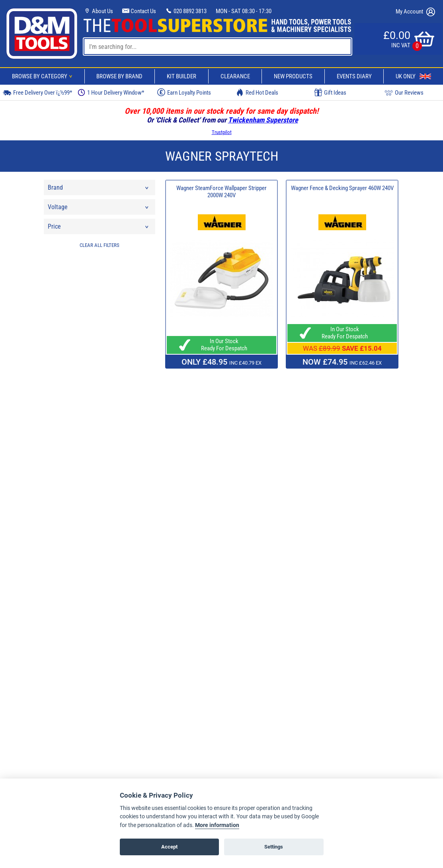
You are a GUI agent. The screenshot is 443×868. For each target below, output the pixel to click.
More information (217, 825)
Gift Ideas (330, 93)
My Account (415, 12)
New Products (293, 76)
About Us (98, 11)
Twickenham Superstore (263, 120)
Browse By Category (43, 76)
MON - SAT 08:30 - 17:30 (244, 11)
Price (99, 228)
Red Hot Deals (257, 92)
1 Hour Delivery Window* (111, 92)
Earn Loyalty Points (184, 92)
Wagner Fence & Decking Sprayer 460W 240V (342, 188)
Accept (169, 847)
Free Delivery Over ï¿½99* (37, 92)
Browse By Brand (119, 76)
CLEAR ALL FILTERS (100, 245)
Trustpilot (222, 132)
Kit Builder (181, 76)
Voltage (99, 209)
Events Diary (354, 76)
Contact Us (139, 11)
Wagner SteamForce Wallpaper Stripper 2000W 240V (221, 192)
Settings (274, 847)
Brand (99, 189)
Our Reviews (404, 92)
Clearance (235, 76)
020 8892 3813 (186, 11)
